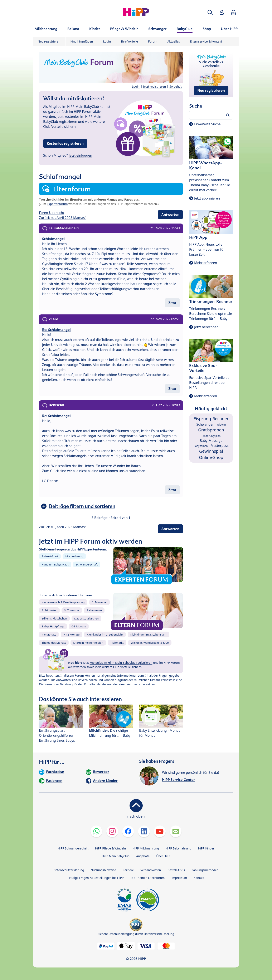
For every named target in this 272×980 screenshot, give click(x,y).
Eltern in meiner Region (88, 643)
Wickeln (221, 425)
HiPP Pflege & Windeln (110, 848)
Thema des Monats (54, 643)
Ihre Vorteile (129, 41)
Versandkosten (151, 870)
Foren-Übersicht (52, 213)
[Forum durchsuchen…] (211, 115)
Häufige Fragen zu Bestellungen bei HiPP (96, 878)
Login (107, 41)
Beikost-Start (50, 556)
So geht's (176, 86)
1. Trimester (100, 602)
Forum (153, 41)
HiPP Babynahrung (179, 848)
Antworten (170, 215)
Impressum (179, 878)
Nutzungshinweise (103, 870)
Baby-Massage (211, 441)
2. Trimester (49, 610)
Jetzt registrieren (154, 86)
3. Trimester (72, 610)
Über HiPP (163, 856)
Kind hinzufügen (82, 41)
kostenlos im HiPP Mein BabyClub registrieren (121, 663)
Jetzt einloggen (81, 155)
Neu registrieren (49, 41)
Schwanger (205, 424)
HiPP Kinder (206, 848)
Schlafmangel (53, 239)
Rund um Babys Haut (55, 564)
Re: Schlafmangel (56, 330)
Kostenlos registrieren (65, 143)
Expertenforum (57, 204)
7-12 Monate (71, 634)
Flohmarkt (117, 643)
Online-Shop (211, 457)
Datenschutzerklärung (69, 870)
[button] (210, 12)
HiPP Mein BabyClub (116, 856)
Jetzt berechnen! (207, 327)
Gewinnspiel (211, 451)
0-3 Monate (79, 626)
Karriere (128, 870)
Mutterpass (220, 446)
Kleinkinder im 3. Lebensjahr (149, 634)
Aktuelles (174, 41)
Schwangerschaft (87, 564)
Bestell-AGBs (176, 870)
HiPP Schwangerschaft (73, 848)
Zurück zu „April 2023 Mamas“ (62, 218)
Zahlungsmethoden (205, 870)
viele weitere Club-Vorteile (113, 667)
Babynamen (94, 610)
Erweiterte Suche (207, 124)
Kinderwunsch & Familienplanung (63, 602)
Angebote (143, 856)
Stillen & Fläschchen (54, 618)
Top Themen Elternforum (148, 878)
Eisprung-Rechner (211, 419)
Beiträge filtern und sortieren (82, 506)
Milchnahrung (74, 556)
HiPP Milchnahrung (146, 848)
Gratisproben (211, 430)
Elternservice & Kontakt (206, 41)
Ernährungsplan (211, 436)
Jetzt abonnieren (207, 198)
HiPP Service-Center (178, 780)
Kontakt (199, 878)
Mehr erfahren (206, 263)
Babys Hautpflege (53, 626)
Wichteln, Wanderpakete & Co (150, 643)
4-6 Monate (49, 634)
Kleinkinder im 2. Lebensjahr (105, 634)
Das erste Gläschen (86, 618)
